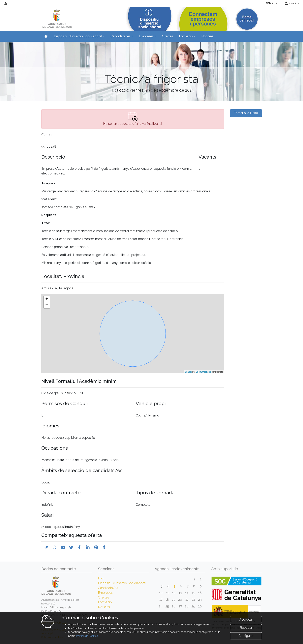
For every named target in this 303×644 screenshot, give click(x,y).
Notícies (207, 36)
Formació (105, 602)
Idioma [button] (272, 3)
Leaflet (188, 372)
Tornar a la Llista (246, 113)
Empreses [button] (146, 36)
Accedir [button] (291, 3)
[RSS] (5, 3)
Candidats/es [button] (121, 36)
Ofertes (167, 36)
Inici (101, 578)
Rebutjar (246, 628)
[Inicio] (57, 18)
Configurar (246, 636)
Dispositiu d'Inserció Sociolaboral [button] (78, 36)
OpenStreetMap (203, 372)
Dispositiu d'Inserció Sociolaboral (122, 583)
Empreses (105, 593)
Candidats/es (108, 588)
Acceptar (246, 619)
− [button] (47, 305)
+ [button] (47, 299)
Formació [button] (186, 36)
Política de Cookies (87, 636)
